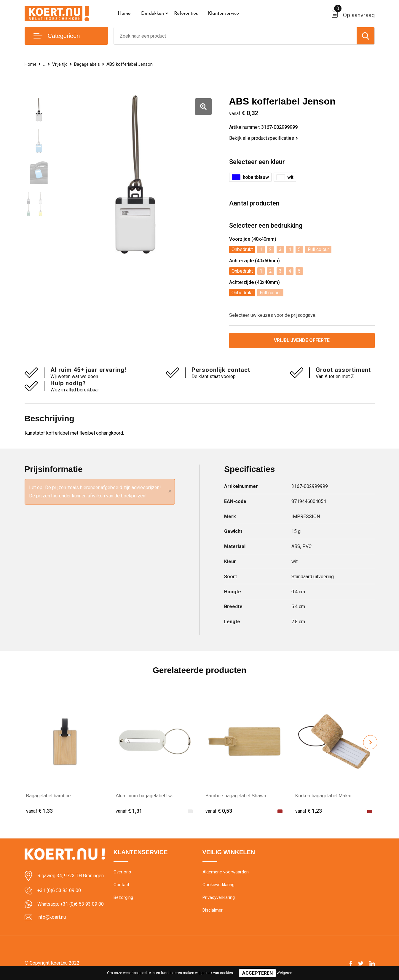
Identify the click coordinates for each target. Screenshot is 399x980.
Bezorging (123, 897)
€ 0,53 (219, 811)
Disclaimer (213, 910)
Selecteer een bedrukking (266, 225)
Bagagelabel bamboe (48, 796)
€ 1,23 (309, 811)
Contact (121, 885)
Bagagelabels (87, 64)
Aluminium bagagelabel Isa (144, 796)
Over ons (122, 872)
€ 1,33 (39, 811)
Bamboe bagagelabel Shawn (236, 796)
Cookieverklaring (218, 885)
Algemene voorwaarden (226, 872)
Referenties (186, 14)
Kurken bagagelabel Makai (323, 796)
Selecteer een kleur (257, 162)
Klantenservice (223, 14)
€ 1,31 (129, 811)
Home (124, 14)
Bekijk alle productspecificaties (264, 138)
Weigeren (284, 973)
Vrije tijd (60, 64)
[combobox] (235, 36)
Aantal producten (254, 203)
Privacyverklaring (219, 897)
